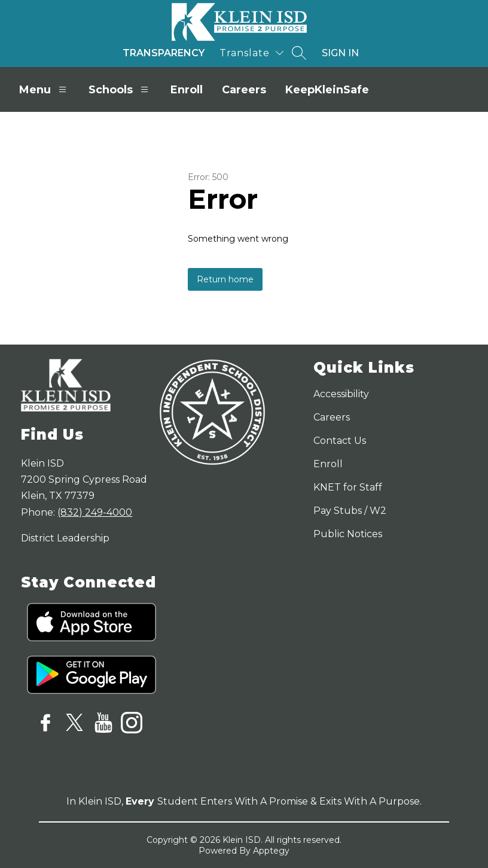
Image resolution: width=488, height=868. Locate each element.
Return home (225, 279)
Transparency (164, 53)
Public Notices (348, 534)
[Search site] (299, 53)
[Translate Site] (251, 53)
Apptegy (271, 851)
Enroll (187, 90)
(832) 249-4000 (95, 512)
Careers (244, 90)
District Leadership (65, 538)
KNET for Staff (348, 487)
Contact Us (340, 441)
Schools (120, 89)
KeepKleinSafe (327, 90)
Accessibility (341, 394)
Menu (44, 89)
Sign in (340, 53)
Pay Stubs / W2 (350, 511)
